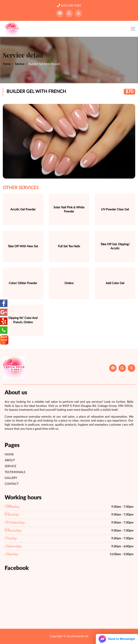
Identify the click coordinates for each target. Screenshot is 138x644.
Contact (12, 484)
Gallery (11, 478)
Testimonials (15, 472)
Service (20, 64)
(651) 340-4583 (69, 5)
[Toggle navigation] (133, 29)
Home (7, 64)
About (10, 460)
